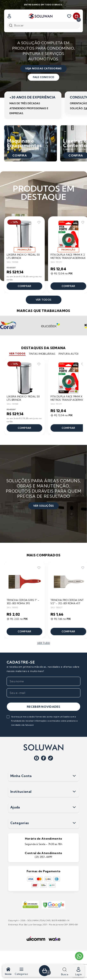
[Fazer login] (9, 16)
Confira (20, 155)
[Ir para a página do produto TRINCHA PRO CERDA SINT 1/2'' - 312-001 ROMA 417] (68, 581)
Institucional (43, 792)
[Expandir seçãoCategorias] (74, 823)
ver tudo (44, 643)
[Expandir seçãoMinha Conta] (74, 776)
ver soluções (44, 506)
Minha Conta (43, 776)
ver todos (43, 300)
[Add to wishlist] (39, 222)
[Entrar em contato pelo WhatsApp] (79, 956)
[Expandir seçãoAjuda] (74, 807)
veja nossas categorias (43, 68)
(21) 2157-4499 (43, 857)
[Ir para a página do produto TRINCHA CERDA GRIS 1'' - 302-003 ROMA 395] (24, 581)
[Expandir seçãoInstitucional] (74, 792)
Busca (65, 971)
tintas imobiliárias (42, 354)
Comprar (25, 286)
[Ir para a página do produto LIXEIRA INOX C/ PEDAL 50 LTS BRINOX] (24, 236)
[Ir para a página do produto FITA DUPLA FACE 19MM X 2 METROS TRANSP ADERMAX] (68, 236)
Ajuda (43, 807)
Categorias (21, 971)
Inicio (8, 971)
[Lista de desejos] (70, 16)
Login (79, 971)
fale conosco (44, 77)
